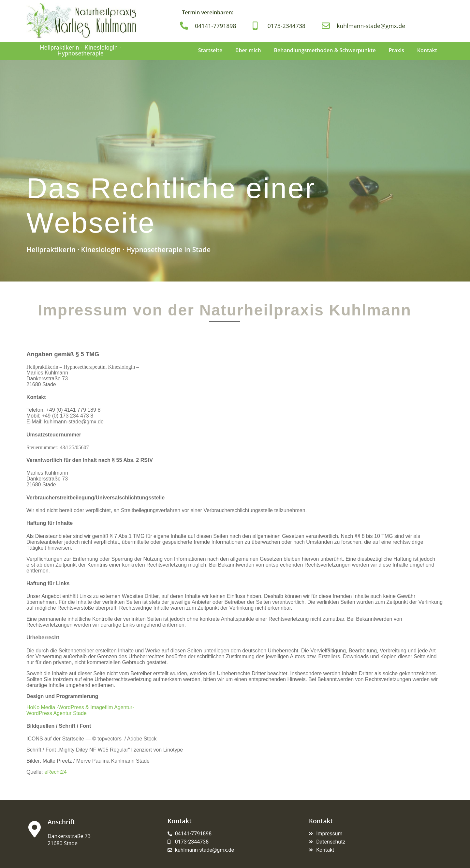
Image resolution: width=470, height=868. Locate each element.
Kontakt (427, 50)
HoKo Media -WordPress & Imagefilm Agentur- (80, 707)
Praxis (397, 50)
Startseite (210, 50)
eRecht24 (56, 772)
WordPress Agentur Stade (57, 713)
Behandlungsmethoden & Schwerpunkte (325, 50)
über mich (248, 50)
